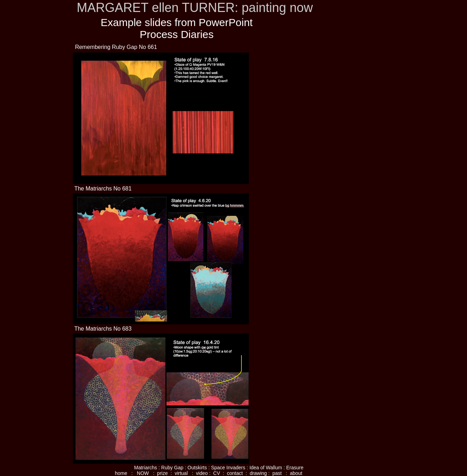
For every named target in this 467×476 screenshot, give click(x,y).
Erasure (295, 468)
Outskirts (198, 468)
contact (234, 473)
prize (163, 473)
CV (217, 473)
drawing (258, 473)
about (296, 473)
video (201, 473)
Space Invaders (228, 468)
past (278, 473)
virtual (183, 473)
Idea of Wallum (266, 468)
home (121, 473)
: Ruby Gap (171, 468)
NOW (144, 473)
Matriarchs (146, 468)
